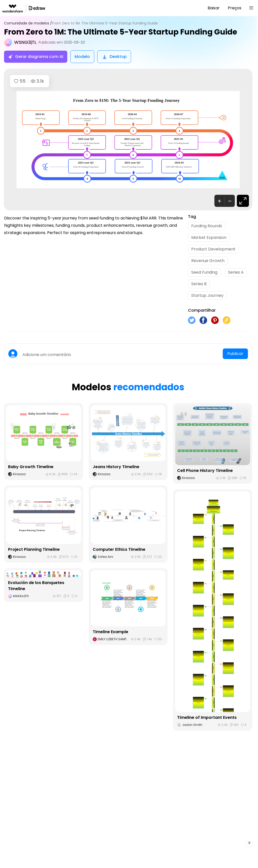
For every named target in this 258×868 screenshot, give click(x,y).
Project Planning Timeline (34, 549)
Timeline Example (110, 632)
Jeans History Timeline (116, 467)
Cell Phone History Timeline (205, 471)
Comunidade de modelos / (28, 23)
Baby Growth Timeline (31, 467)
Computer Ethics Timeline (119, 549)
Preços (235, 8)
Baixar (214, 8)
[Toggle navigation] (251, 8)
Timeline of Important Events (207, 717)
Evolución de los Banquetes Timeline (36, 586)
